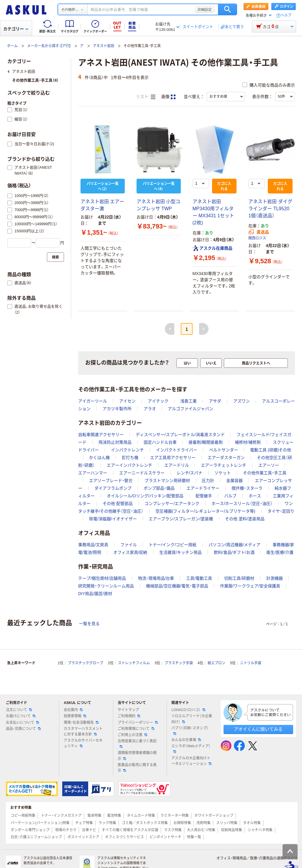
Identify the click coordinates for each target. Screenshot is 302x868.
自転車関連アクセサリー (101, 435)
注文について (19, 710)
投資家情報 (75, 716)
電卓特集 (94, 816)
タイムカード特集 (141, 816)
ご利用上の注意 (132, 735)
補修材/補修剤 (248, 442)
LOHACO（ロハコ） (188, 710)
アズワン (242, 401)
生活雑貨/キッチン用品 (180, 552)
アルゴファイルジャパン (191, 409)
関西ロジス (257, 238)
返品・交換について (23, 729)
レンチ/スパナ (190, 473)
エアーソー (269, 465)
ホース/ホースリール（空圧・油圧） (242, 503)
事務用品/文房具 (93, 545)
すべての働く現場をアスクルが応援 (130, 830)
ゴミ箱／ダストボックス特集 (145, 823)
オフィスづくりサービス (124, 837)
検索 (228, 9)
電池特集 (114, 816)
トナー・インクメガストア (61, 816)
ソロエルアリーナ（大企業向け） (192, 719)
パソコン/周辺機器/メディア (234, 545)
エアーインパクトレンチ (129, 465)
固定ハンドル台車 (160, 442)
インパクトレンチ (127, 450)
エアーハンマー (93, 473)
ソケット (223, 473)
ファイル (129, 545)
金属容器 (234, 481)
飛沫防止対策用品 (115, 442)
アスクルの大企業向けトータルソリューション (191, 761)
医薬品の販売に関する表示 (137, 768)
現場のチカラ (66, 830)
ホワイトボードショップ (214, 816)
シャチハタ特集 (260, 830)
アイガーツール (93, 401)
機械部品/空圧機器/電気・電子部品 (177, 586)
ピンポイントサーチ (165, 837)
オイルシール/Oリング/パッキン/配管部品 (145, 496)
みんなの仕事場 (186, 740)
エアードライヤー (203, 488)
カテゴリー (16, 29)
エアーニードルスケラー (142, 473)
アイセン (127, 401)
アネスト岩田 (104, 46)
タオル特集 (252, 823)
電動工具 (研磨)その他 (271, 450)
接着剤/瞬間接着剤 (206, 442)
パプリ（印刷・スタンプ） (190, 730)
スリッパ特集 (227, 823)
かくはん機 (99, 458)
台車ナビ (89, 830)
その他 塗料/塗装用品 (245, 519)
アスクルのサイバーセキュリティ (83, 743)
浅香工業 (188, 401)
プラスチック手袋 (179, 663)
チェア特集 (84, 823)
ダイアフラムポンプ (113, 488)
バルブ (230, 496)
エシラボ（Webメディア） (191, 748)
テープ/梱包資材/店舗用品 (102, 578)
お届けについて (21, 716)
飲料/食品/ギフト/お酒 (234, 552)
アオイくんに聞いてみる (258, 729)
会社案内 (73, 710)
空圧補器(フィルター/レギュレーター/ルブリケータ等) (205, 511)
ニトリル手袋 (251, 663)
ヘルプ (286, 15)
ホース (255, 496)
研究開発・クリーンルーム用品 (106, 586)
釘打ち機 (130, 458)
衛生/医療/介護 (280, 552)
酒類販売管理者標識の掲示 (137, 756)
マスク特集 (173, 830)
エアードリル (177, 465)
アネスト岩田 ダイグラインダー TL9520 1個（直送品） (270, 209)
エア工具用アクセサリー (173, 458)
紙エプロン (216, 663)
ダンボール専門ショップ (30, 830)
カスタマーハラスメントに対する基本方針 (83, 732)
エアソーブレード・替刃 (111, 481)
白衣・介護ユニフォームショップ (36, 837)
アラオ (150, 409)
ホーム (12, 46)
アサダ (215, 401)
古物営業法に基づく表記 (137, 743)
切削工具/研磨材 (239, 578)
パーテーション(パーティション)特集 (40, 823)
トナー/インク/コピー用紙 (173, 545)
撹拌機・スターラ (247, 488)
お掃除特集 (182, 823)
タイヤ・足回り (281, 511)
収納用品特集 (232, 830)
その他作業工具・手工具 (265, 473)
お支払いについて (22, 723)
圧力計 (208, 481)
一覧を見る (89, 624)
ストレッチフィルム (134, 663)
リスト (146, 97)
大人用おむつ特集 (201, 830)
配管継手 (204, 496)
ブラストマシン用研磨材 (167, 481)
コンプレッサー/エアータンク (172, 503)
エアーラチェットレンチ (224, 465)
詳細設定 (205, 9)
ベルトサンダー (224, 450)
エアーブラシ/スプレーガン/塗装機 (181, 519)
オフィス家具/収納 (130, 552)
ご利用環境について (136, 729)
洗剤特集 (203, 823)
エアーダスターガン (226, 458)
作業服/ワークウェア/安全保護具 (250, 586)
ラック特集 (107, 823)
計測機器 (275, 578)
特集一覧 (194, 837)
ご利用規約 (129, 716)
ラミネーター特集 (175, 816)
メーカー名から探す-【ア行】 (49, 46)
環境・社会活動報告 (81, 723)
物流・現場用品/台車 (156, 578)
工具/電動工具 (199, 578)
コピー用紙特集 (23, 816)
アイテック (158, 401)
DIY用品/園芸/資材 (95, 594)
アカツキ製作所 (117, 409)
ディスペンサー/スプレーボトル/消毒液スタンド (180, 435)
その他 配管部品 (118, 503)
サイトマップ (128, 710)
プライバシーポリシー (138, 723)
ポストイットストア (83, 837)
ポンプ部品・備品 (159, 488)
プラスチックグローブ (86, 663)
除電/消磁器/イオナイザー (113, 519)
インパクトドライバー (177, 450)
